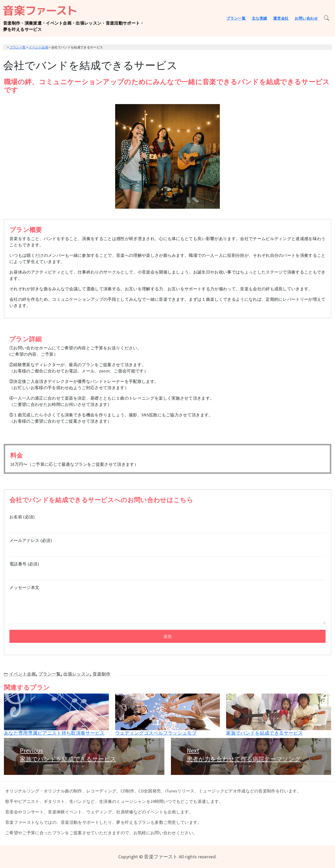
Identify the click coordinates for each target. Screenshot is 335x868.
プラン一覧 (236, 18)
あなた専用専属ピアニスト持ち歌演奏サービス (54, 733)
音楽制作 (102, 674)
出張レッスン (77, 674)
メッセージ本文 (167, 605)
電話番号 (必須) (167, 569)
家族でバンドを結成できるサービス (264, 733)
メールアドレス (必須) (167, 545)
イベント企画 (23, 674)
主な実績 (259, 18)
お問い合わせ (306, 18)
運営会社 (281, 18)
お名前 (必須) (167, 522)
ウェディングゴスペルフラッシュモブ (156, 733)
